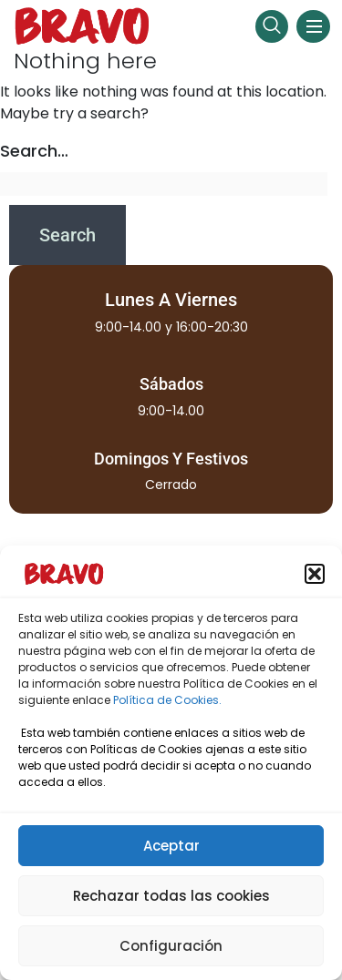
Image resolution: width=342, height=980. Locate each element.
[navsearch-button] (272, 26)
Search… (34, 151)
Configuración (171, 946)
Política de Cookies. (167, 700)
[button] (315, 574)
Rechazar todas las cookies (171, 896)
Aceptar (171, 846)
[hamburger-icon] (313, 26)
